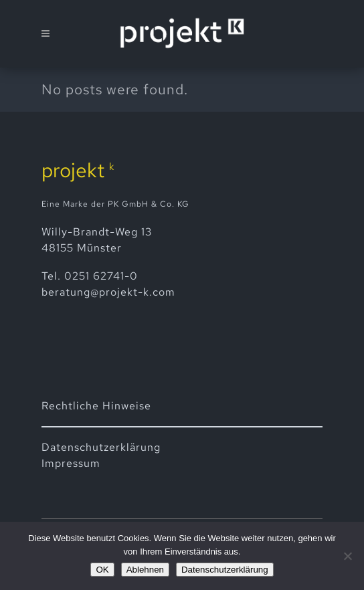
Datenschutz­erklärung (101, 447)
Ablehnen (145, 570)
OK (102, 570)
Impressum (71, 463)
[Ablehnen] (347, 556)
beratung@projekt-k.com (108, 292)
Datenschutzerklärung (225, 570)
